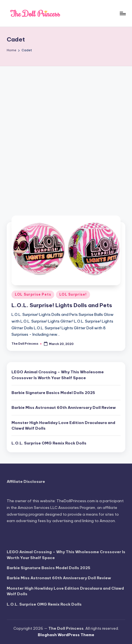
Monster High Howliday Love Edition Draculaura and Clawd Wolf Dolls (63, 425)
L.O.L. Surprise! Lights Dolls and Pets (62, 305)
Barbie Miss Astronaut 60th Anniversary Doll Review (64, 407)
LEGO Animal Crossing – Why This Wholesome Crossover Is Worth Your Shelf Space (58, 375)
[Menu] (122, 13)
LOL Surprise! (73, 294)
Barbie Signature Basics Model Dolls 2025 (53, 393)
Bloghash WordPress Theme (66, 635)
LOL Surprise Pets (33, 294)
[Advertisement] (66, 135)
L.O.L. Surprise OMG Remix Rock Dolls (49, 443)
